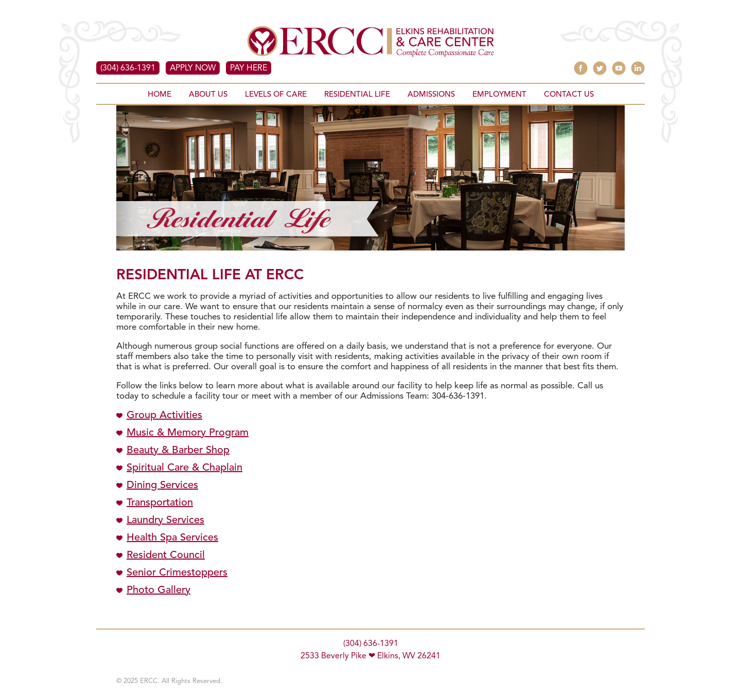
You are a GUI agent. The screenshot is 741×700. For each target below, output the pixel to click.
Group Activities (164, 416)
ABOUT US (208, 95)
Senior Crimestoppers (177, 573)
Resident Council (166, 555)
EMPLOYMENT (499, 95)
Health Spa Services (172, 538)
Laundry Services (165, 520)
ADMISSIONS (431, 95)
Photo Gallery (158, 590)
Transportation (160, 503)
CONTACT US (569, 95)
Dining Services (162, 486)
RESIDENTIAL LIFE (357, 95)
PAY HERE (249, 68)
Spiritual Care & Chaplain (184, 468)
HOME (160, 95)
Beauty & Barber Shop (178, 451)
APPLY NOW (193, 68)
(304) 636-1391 (128, 68)
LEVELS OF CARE (276, 95)
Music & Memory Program (188, 433)
